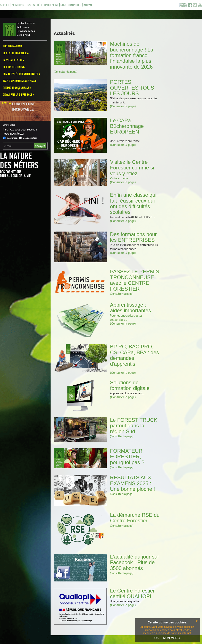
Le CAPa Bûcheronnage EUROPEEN (127, 126)
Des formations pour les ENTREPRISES (133, 237)
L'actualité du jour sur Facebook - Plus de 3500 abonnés (134, 562)
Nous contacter (71, 5)
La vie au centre (14, 60)
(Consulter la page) (65, 72)
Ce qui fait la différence (19, 95)
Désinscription (28, 138)
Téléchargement (48, 5)
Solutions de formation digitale (130, 385)
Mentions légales (23, 5)
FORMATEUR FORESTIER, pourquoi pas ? (127, 457)
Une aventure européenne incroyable (25, 105)
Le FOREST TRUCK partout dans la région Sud (134, 426)
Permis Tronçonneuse (17, 88)
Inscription (10, 138)
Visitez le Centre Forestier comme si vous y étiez (132, 168)
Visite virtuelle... (120, 178)
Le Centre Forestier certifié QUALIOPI (132, 593)
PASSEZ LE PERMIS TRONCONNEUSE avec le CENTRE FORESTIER (135, 280)
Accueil (5, 5)
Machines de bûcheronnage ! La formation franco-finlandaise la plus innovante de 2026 (132, 55)
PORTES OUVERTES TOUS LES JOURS (132, 88)
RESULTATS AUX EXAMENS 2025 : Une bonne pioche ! (132, 483)
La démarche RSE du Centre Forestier (135, 518)
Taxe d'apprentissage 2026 (20, 81)
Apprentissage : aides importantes (130, 308)
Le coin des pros (14, 67)
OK (157, 638)
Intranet (89, 5)
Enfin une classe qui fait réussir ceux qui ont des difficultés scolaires (133, 203)
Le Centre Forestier (16, 53)
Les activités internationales (22, 74)
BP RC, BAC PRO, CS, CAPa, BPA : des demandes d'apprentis (134, 355)
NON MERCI (172, 638)
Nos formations (12, 46)
